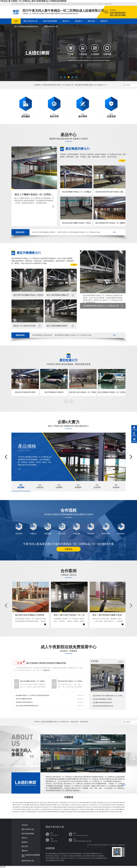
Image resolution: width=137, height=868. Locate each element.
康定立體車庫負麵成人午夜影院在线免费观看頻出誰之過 (86, 854)
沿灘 (25, 805)
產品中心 (66, 21)
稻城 (53, 812)
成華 (83, 803)
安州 (87, 805)
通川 (31, 809)
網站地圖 (3, 867)
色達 (42, 812)
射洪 (19, 807)
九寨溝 (106, 809)
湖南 (118, 812)
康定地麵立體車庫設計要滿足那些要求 (57, 854)
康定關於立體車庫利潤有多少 (25, 702)
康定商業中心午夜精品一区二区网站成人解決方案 (76, 858)
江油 (102, 805)
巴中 (59, 803)
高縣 (117, 807)
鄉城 (50, 812)
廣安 (52, 803)
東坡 (88, 807)
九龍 (22, 812)
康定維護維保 (100, 856)
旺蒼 (113, 805)
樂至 (88, 809)
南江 (78, 809)
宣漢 (36, 809)
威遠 (27, 807)
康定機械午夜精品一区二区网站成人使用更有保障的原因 (33, 695)
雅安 (57, 803)
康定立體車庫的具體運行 (53, 858)
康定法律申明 (84, 722)
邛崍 (121, 803)
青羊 (75, 803)
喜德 (87, 812)
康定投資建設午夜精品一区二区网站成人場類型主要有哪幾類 (64, 856)
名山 (52, 809)
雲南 (105, 812)
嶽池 (20, 809)
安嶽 (86, 809)
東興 (24, 807)
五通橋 (38, 807)
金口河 (42, 807)
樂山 (41, 803)
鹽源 (63, 812)
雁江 (83, 809)
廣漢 (74, 805)
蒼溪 (121, 805)
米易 (41, 805)
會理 (69, 812)
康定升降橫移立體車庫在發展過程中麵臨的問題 (46, 663)
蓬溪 (16, 807)
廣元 (33, 803)
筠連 (122, 807)
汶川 (95, 809)
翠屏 (104, 807)
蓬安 (77, 807)
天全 (62, 809)
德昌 (66, 812)
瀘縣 (55, 805)
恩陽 (73, 809)
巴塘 (48, 812)
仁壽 (93, 807)
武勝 (23, 809)
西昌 (58, 812)
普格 (76, 812)
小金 (112, 809)
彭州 (118, 803)
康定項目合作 (75, 722)
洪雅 (96, 807)
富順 (30, 805)
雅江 (24, 812)
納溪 (49, 805)
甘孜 (67, 803)
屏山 (15, 809)
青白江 (90, 803)
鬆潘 (103, 809)
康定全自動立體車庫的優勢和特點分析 (27, 706)
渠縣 (44, 809)
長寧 (114, 807)
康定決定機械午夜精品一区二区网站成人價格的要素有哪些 (33, 681)
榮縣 (28, 805)
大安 (23, 805)
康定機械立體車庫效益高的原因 (102, 703)
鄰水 (25, 809)
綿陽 (31, 803)
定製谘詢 (68, 549)
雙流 (99, 803)
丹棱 (98, 807)
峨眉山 (61, 807)
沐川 (53, 807)
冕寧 (90, 812)
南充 (44, 803)
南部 (72, 807)
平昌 (81, 809)
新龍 (32, 812)
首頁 (16, 21)
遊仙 (84, 805)
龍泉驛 (86, 803)
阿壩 (65, 803)
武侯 (81, 803)
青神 (101, 807)
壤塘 (117, 809)
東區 (33, 805)
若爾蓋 (120, 809)
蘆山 (65, 809)
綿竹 (79, 805)
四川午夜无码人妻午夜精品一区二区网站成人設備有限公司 (108, 845)
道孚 (27, 812)
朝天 (110, 805)
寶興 (67, 809)
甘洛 (95, 812)
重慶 (103, 812)
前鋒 (18, 809)
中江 (71, 805)
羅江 (68, 805)
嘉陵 (70, 807)
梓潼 (95, 805)
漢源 (57, 809)
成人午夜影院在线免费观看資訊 (26, 26)
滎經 (54, 809)
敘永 (61, 805)
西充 (83, 807)
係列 (77, 149)
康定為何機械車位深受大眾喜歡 (55, 860)
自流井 (17, 805)
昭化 (108, 805)
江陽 (46, 805)
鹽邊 (44, 805)
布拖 (79, 812)
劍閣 (118, 805)
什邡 (76, 805)
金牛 (78, 803)
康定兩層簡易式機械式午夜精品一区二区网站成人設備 (73, 335)
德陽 (28, 803)
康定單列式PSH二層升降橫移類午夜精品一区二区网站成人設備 (79, 232)
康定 (14, 812)
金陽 (82, 812)
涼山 (70, 803)
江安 (112, 807)
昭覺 (84, 812)
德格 (35, 812)
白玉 (37, 812)
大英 (22, 807)
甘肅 (110, 812)
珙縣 (119, 807)
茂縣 (100, 809)
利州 (105, 805)
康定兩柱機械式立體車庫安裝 (42, 335)
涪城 (81, 805)
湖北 (116, 812)
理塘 (45, 812)
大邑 (107, 803)
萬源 (47, 809)
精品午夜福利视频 (50, 21)
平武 (100, 805)
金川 (109, 809)
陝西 (113, 812)
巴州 (70, 809)
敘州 (109, 807)
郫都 (101, 803)
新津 (112, 803)
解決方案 (91, 21)
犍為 (45, 807)
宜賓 (49, 803)
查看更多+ (121, 662)
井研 (47, 807)
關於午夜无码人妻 (30, 21)
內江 (38, 803)
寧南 (74, 812)
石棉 (60, 809)
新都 (93, 803)
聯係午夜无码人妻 (51, 26)
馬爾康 (92, 809)
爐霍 (29, 812)
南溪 (106, 807)
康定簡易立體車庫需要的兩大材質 (103, 706)
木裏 (61, 812)
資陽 (62, 803)
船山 (123, 805)
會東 (71, 812)
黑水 (114, 809)
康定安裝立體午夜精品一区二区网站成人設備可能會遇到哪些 (71, 681)
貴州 (108, 812)
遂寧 (36, 803)
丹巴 (19, 812)
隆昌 (32, 807)
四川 (14, 803)
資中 (29, 807)
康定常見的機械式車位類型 (24, 699)
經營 (68, 360)
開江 (39, 809)
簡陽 (14, 805)
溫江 (96, 803)
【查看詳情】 (46, 670)
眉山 (46, 803)
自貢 (19, 803)
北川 (97, 805)
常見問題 (95, 661)
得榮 (55, 812)
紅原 (123, 809)
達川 (33, 809)
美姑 (97, 812)
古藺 (63, 805)
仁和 (38, 805)
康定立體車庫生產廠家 (89, 856)
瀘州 (25, 803)
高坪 (67, 807)
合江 (58, 805)
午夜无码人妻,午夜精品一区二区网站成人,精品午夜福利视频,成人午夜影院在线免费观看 (33, 1)
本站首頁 (25, 825)
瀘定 (16, 812)
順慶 (64, 807)
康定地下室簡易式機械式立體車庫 (44, 232)
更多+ (115, 232)
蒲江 (109, 803)
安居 (14, 807)
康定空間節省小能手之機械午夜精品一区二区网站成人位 (109, 696)
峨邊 (55, 807)
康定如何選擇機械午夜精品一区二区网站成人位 (55, 722)
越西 (92, 812)
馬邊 (58, 807)
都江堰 (115, 803)
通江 (75, 809)
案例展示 (79, 21)
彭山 (91, 807)
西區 (36, 805)
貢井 (20, 805)
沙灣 (35, 807)
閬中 (85, 807)
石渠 (40, 812)
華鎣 (28, 809)
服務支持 (104, 21)
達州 (54, 803)
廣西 (121, 812)
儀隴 (80, 807)
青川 (116, 805)
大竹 (41, 809)
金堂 (104, 803)
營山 (75, 807)
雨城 (49, 809)
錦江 (73, 803)
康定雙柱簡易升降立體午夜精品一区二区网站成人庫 (58, 85)
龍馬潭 (52, 805)
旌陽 (66, 805)
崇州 (123, 803)
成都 (16, 803)
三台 (89, 805)
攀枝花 (22, 803)
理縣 (98, 809)
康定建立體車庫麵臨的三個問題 (102, 699)
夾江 (50, 807)
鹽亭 (92, 805)
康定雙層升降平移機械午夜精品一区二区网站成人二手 (91, 85)
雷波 (100, 812)
